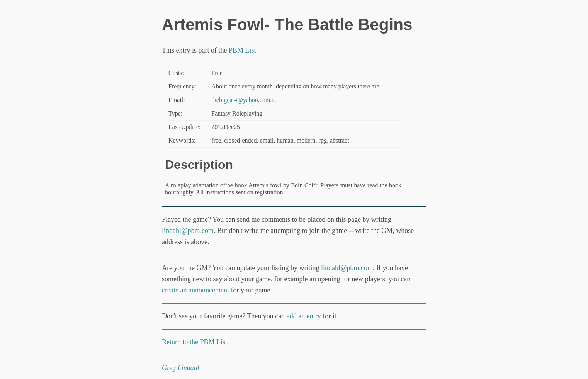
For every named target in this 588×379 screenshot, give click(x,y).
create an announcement (195, 290)
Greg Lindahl (181, 368)
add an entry (304, 316)
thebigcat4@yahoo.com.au (244, 100)
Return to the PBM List (195, 342)
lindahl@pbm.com (188, 231)
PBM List (242, 50)
